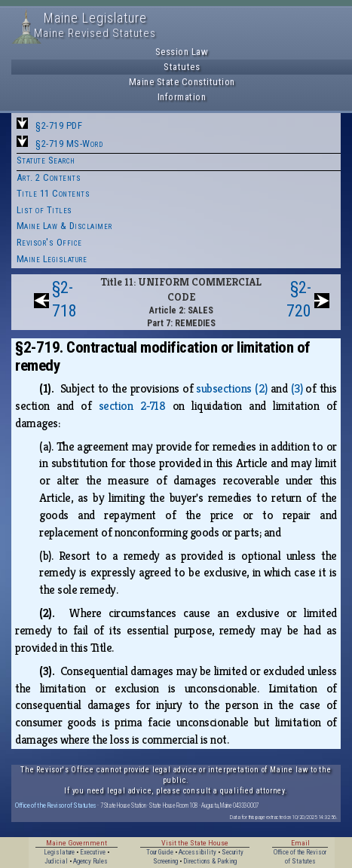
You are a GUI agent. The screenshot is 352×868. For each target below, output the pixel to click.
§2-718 (64, 299)
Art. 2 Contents (49, 177)
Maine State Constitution (182, 82)
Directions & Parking (210, 861)
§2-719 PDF (59, 125)
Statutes (182, 67)
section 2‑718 (132, 406)
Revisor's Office (49, 242)
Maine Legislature (52, 259)
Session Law (182, 52)
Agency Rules (90, 861)
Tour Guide (160, 852)
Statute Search (46, 160)
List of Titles (44, 210)
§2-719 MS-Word (69, 144)
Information (182, 97)
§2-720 (299, 299)
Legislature (59, 852)
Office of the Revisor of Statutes (56, 805)
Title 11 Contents (54, 193)
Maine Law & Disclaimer (64, 226)
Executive (93, 852)
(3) (297, 388)
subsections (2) (231, 388)
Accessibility (197, 852)
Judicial (56, 861)
